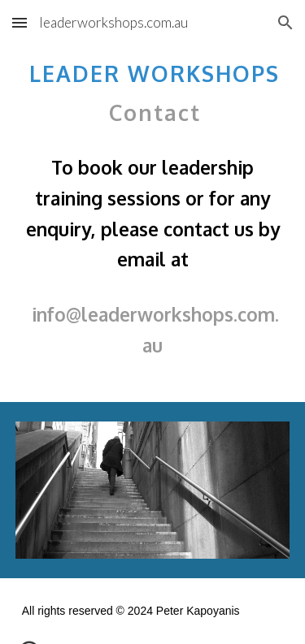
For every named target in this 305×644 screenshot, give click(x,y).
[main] (153, 213)
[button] (20, 22)
